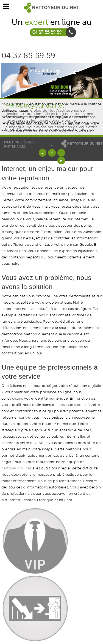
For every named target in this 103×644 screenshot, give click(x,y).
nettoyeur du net (16, 468)
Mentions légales (20, 142)
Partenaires (15, 146)
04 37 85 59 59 (29, 56)
